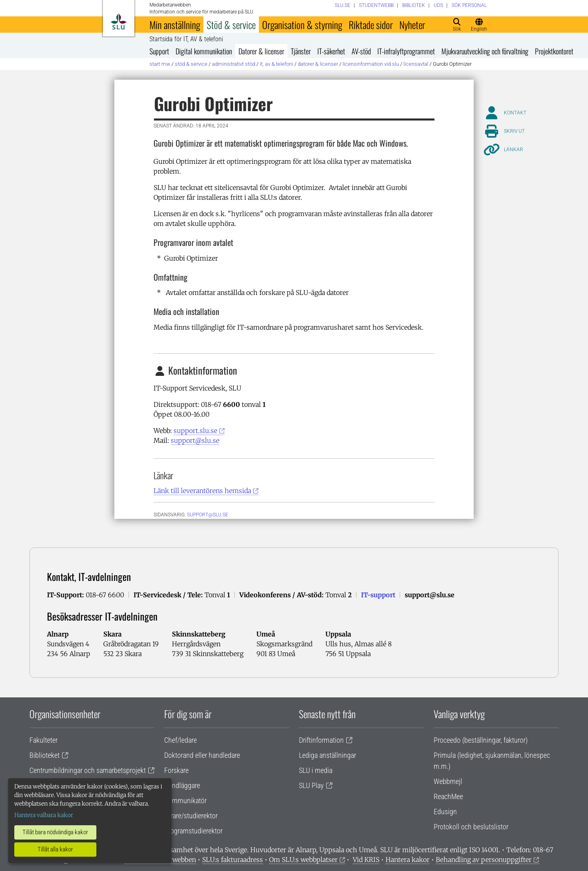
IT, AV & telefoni (276, 64)
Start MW (160, 64)
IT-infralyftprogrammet (406, 51)
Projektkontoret (554, 51)
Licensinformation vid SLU (371, 64)
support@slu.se (195, 440)
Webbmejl (448, 781)
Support (159, 51)
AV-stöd (361, 51)
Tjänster (301, 51)
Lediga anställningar (327, 755)
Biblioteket (45, 755)
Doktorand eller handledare (202, 755)
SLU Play (311, 785)
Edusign (445, 812)
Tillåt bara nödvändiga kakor (55, 832)
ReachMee (448, 796)
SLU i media (316, 770)
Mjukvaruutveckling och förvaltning (485, 51)
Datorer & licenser (261, 51)
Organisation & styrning (302, 25)
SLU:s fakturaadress (233, 860)
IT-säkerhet (331, 51)
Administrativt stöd (234, 64)
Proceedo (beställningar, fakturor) (481, 740)
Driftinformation (321, 740)
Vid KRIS (366, 860)
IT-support (378, 595)
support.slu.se (195, 431)
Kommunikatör (185, 801)
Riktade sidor (371, 25)
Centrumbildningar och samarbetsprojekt (88, 770)
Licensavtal (416, 64)
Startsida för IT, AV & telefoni (186, 39)
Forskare (176, 770)
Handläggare (182, 785)
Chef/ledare (180, 740)
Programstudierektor (193, 831)
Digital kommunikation (204, 51)
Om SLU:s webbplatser (303, 860)
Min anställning (175, 25)
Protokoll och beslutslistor (471, 827)
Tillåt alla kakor (55, 849)
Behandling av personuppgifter (484, 860)
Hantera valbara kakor (44, 815)
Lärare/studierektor (191, 816)
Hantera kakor (408, 860)
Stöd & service (231, 25)
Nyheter (412, 25)
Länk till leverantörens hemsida (202, 491)
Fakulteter (43, 740)
